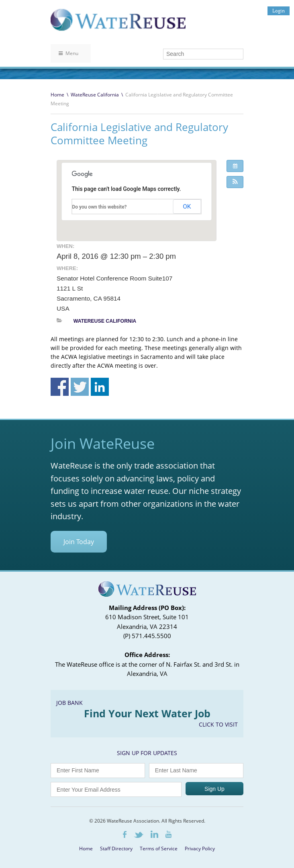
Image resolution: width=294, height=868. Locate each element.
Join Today (79, 542)
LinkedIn (154, 834)
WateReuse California (95, 95)
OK (187, 207)
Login (279, 11)
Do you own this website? (100, 207)
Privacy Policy (200, 849)
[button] (235, 182)
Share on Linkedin (100, 387)
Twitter (139, 835)
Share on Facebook (60, 387)
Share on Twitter (80, 387)
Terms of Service (159, 849)
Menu (68, 53)
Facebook (125, 834)
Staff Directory (116, 849)
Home (57, 95)
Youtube (168, 834)
